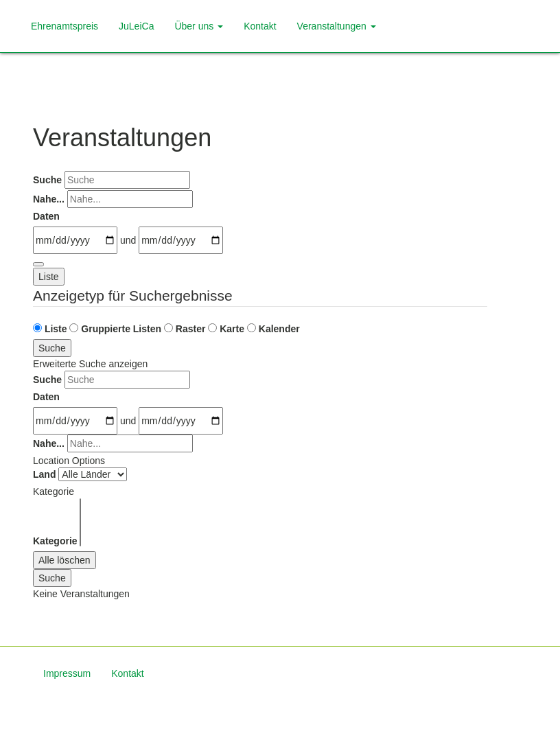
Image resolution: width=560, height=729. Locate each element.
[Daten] (75, 240)
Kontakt (260, 26)
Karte (226, 329)
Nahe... (49, 199)
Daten (46, 216)
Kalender (273, 329)
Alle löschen (65, 560)
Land (44, 474)
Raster (185, 329)
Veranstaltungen (337, 26)
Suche (47, 180)
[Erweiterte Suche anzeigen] (38, 264)
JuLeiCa (136, 26)
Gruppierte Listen (115, 329)
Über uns (199, 26)
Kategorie (55, 541)
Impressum (67, 673)
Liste (49, 277)
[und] (181, 240)
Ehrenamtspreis (65, 26)
